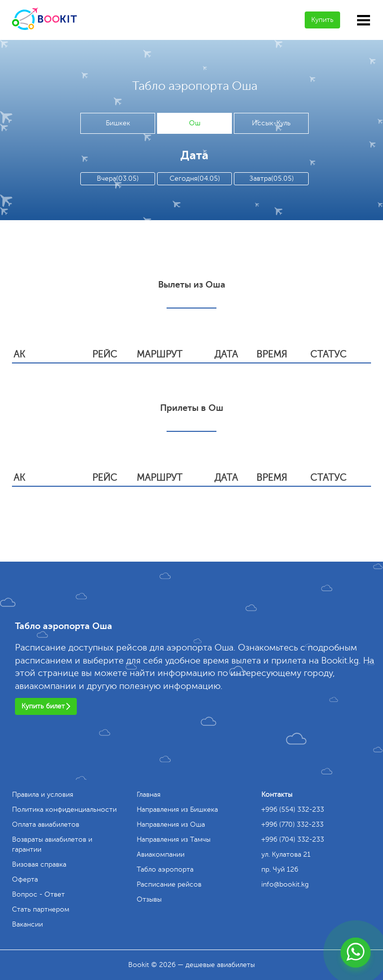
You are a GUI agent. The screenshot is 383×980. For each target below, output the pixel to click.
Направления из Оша (171, 824)
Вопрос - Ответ (38, 894)
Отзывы (149, 899)
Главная (149, 795)
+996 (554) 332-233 (293, 810)
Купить (322, 20)
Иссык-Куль (271, 123)
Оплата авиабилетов (46, 824)
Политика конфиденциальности (64, 810)
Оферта (25, 879)
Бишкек (118, 123)
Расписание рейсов (169, 884)
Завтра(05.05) (272, 178)
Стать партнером (41, 909)
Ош (195, 123)
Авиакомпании (161, 854)
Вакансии (27, 924)
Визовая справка (39, 864)
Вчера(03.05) (118, 178)
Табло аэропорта (165, 869)
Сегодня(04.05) (195, 178)
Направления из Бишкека (177, 810)
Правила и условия (43, 795)
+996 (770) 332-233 (292, 824)
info (285, 884)
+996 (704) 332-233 (293, 839)
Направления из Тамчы (174, 839)
